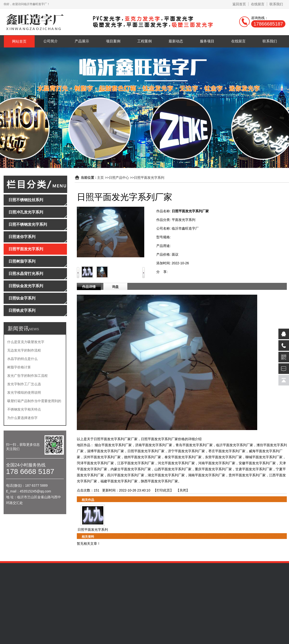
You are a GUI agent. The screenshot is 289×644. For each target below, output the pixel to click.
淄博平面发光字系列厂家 (105, 451)
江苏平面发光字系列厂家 (136, 463)
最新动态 (176, 41)
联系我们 (276, 4)
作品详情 (89, 287)
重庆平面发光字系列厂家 (213, 469)
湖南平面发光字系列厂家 (207, 475)
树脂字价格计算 (19, 367)
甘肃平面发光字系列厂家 (254, 469)
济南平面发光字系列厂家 (154, 445)
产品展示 (82, 41)
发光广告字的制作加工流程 (27, 376)
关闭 (183, 490)
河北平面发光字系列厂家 (176, 463)
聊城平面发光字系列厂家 (264, 457)
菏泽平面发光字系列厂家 (95, 463)
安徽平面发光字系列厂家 (257, 463)
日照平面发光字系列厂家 (146, 451)
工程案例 (144, 41)
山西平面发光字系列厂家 (173, 469)
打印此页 (163, 490)
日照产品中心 (119, 178)
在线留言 (258, 4)
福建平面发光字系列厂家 (119, 481)
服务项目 (207, 41)
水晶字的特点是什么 (22, 359)
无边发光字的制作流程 (24, 350)
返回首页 (239, 4)
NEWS (34, 329)
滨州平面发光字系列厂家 (102, 457)
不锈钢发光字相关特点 (24, 409)
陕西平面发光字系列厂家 (159, 481)
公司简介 (51, 41)
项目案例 (113, 41)
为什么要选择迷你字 (22, 418)
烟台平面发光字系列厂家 (113, 445)
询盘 (115, 287)
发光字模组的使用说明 (24, 392)
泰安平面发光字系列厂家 (183, 457)
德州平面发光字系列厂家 (143, 457)
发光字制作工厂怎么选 (24, 384)
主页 (100, 178)
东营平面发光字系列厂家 (223, 457)
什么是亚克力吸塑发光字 (26, 342)
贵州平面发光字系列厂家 (247, 475)
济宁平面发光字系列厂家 (186, 451)
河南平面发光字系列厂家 (217, 463)
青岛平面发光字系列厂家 (194, 445)
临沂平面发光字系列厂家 (235, 445)
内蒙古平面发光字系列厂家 (131, 469)
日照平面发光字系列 (149, 178)
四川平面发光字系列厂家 (126, 475)
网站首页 (19, 41)
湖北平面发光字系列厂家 (166, 475)
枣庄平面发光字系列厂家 (227, 451)
